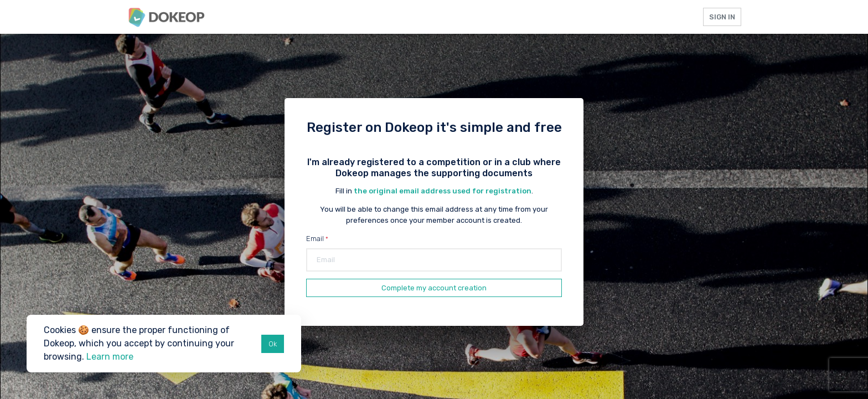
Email (315, 239)
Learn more (110, 357)
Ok (273, 344)
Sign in (722, 17)
